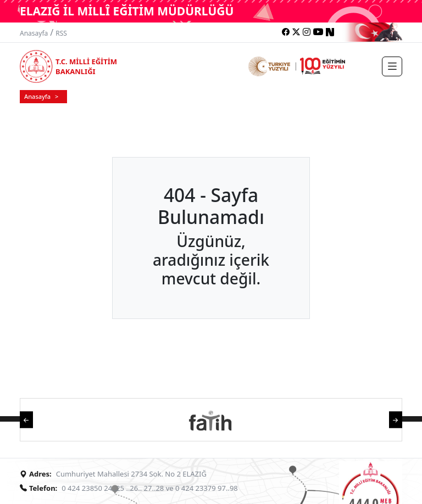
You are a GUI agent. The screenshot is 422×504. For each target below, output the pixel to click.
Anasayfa (34, 33)
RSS (61, 33)
